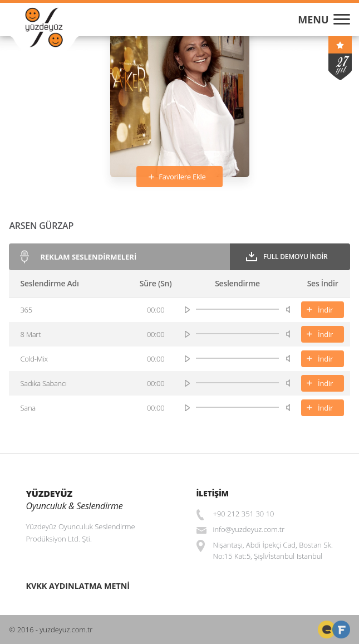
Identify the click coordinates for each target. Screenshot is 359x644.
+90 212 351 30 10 (244, 514)
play (187, 310)
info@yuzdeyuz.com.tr (249, 529)
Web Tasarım (341, 630)
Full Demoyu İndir (296, 257)
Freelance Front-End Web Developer (327, 630)
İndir (325, 310)
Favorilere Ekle (182, 177)
